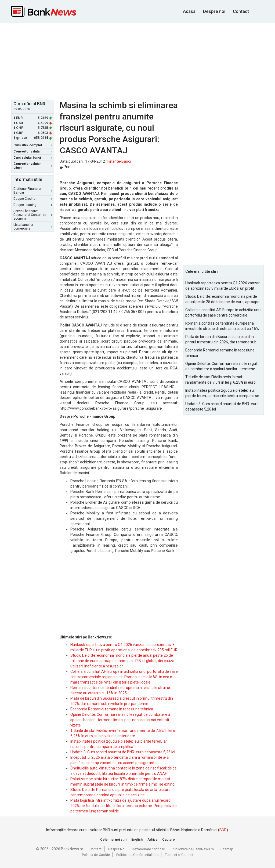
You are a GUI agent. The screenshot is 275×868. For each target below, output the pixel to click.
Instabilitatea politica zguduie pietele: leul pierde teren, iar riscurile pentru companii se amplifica (222, 393)
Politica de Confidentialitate (137, 855)
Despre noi (214, 11)
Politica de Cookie (96, 855)
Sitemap (227, 849)
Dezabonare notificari (149, 849)
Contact (241, 11)
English (137, 839)
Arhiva (152, 839)
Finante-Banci (119, 161)
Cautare (169, 839)
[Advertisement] (142, 61)
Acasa (189, 11)
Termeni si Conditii (179, 855)
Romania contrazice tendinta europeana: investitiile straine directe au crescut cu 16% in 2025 (222, 326)
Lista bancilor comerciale (33, 227)
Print (66, 167)
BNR (223, 830)
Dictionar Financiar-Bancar (33, 191)
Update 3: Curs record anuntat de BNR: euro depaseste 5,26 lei (123, 752)
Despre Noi (117, 849)
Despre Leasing (33, 205)
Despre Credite (33, 199)
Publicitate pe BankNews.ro (193, 849)
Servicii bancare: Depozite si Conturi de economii (33, 215)
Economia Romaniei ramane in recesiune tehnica (112, 709)
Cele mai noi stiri (113, 839)
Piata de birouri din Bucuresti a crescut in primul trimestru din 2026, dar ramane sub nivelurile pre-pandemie (221, 340)
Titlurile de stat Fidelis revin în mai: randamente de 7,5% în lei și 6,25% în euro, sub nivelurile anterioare (221, 380)
